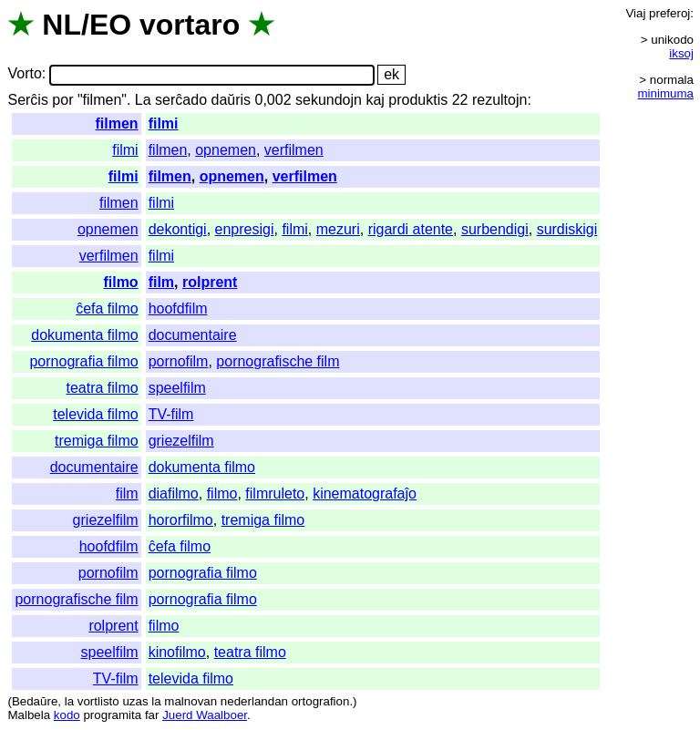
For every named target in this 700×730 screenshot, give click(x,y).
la (69, 701)
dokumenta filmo (84, 335)
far (152, 715)
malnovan (190, 701)
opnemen (226, 150)
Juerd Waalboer (205, 715)
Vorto (24, 74)
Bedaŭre (35, 701)
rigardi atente (411, 229)
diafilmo (174, 494)
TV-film (171, 414)
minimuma (666, 93)
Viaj (635, 13)
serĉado (181, 100)
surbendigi (495, 229)
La (143, 100)
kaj (375, 100)
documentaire (193, 335)
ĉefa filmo (107, 308)
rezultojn (499, 100)
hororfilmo (181, 520)
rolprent (210, 282)
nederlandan (254, 701)
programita (112, 715)
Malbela (29, 715)
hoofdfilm (178, 308)
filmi (164, 123)
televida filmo (95, 414)
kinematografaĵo (365, 494)
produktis (418, 100)
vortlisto (98, 701)
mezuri (338, 229)
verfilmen (294, 150)
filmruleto (275, 494)
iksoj (681, 53)
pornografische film (278, 361)
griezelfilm (181, 441)
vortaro (190, 25)
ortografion (321, 701)
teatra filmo (102, 388)
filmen (117, 123)
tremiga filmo (97, 441)
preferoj (669, 13)
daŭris (231, 100)
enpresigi (245, 229)
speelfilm (177, 388)
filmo (120, 282)
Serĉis (27, 100)
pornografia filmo (83, 361)
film (161, 282)
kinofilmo (177, 652)
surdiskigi (567, 229)
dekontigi (178, 229)
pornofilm (179, 361)
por (62, 100)
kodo (67, 715)
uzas (135, 701)
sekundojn (329, 100)
